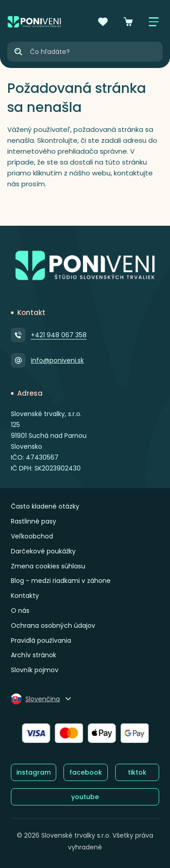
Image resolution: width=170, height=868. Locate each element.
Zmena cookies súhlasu (48, 566)
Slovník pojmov (35, 670)
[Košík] (128, 22)
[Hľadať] (18, 52)
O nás (20, 611)
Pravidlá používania (41, 640)
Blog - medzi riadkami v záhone (61, 581)
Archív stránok (34, 655)
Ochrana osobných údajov (53, 626)
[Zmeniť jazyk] (42, 699)
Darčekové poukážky (43, 551)
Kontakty (25, 596)
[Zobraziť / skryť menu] (154, 22)
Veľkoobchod (32, 536)
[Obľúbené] (103, 22)
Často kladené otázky (45, 506)
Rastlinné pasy (34, 521)
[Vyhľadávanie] (96, 52)
